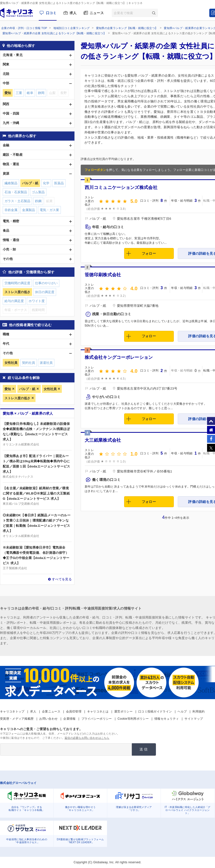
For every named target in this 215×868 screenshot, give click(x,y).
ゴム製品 (38, 192)
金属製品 (29, 210)
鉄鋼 (38, 201)
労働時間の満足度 (17, 283)
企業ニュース (51, 712)
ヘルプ (182, 712)
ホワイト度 (37, 301)
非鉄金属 (11, 210)
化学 (46, 183)
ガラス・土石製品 (17, 201)
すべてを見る (62, 579)
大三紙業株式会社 (103, 440)
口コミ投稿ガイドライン (155, 712)
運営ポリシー (123, 712)
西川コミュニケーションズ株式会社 (121, 187)
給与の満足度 (14, 301)
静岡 (41, 93)
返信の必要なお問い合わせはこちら (87, 738)
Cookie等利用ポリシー (133, 719)
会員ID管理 (74, 712)
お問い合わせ (48, 719)
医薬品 (59, 183)
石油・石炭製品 (16, 192)
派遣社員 (46, 363)
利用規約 (198, 712)
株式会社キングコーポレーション (119, 357)
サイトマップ (194, 719)
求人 (73, 13)
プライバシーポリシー (97, 719)
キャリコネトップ (12, 712)
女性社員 (50, 389)
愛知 (8, 389)
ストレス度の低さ (17, 398)
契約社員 (29, 363)
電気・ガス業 (49, 210)
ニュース (97, 13)
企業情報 (69, 719)
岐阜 (30, 93)
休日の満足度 (45, 292)
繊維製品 (11, 183)
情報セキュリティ (167, 719)
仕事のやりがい (46, 283)
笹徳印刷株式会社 (103, 275)
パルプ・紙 (27, 389)
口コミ (51, 13)
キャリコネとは (98, 712)
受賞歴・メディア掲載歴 (17, 719)
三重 (19, 93)
